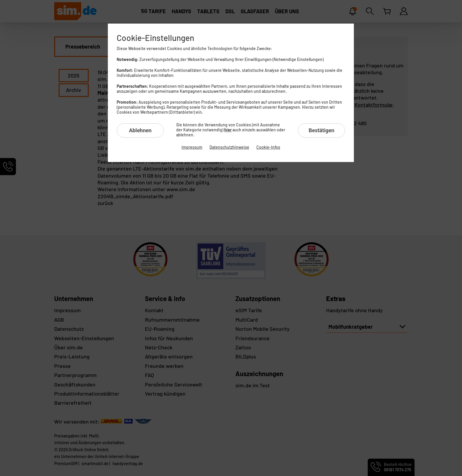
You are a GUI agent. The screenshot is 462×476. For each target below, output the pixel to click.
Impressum (192, 147)
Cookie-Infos (268, 147)
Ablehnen (140, 130)
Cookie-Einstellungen (155, 38)
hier (228, 130)
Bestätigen (321, 130)
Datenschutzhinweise (229, 147)
